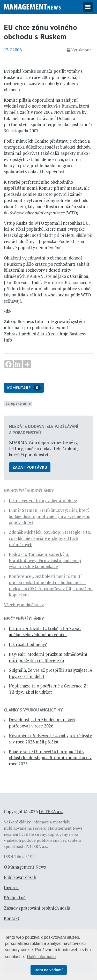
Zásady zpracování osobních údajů (37, 908)
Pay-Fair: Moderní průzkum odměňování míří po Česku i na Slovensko (48, 657)
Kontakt (12, 918)
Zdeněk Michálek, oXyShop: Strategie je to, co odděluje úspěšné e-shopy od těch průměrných (50, 538)
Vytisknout (79, 50)
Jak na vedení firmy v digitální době (43, 500)
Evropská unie (18, 403)
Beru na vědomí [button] (49, 970)
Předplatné (15, 898)
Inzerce (11, 888)
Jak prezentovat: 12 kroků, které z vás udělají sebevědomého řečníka (45, 632)
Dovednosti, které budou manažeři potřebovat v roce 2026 (42, 723)
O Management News (25, 867)
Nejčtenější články (24, 619)
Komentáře (24, 388)
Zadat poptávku (30, 467)
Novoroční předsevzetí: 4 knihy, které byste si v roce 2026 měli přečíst (50, 739)
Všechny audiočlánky (24, 605)
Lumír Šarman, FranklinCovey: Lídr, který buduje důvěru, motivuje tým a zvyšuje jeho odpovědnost (50, 516)
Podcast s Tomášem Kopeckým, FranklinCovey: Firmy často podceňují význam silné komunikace (45, 561)
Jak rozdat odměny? (28, 644)
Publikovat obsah (20, 877)
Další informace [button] (41, 957)
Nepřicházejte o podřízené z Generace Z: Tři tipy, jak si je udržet (48, 689)
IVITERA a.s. (51, 812)
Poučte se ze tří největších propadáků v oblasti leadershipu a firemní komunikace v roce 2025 (50, 758)
